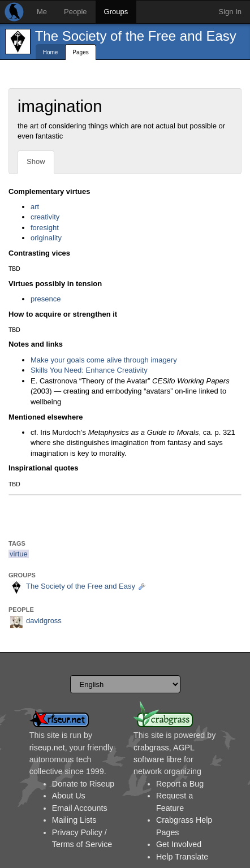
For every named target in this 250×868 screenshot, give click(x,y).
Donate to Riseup (83, 784)
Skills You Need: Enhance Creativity (89, 370)
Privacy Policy (77, 832)
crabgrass (151, 748)
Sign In (230, 12)
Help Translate (182, 857)
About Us (69, 796)
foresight (45, 228)
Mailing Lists (74, 820)
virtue (19, 554)
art (35, 207)
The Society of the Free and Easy (136, 36)
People (75, 12)
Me (42, 12)
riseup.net (47, 748)
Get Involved (179, 844)
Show (36, 161)
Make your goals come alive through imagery (104, 360)
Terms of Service (82, 844)
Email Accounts (80, 808)
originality (46, 238)
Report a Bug (180, 784)
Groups (116, 12)
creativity (45, 217)
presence (46, 299)
